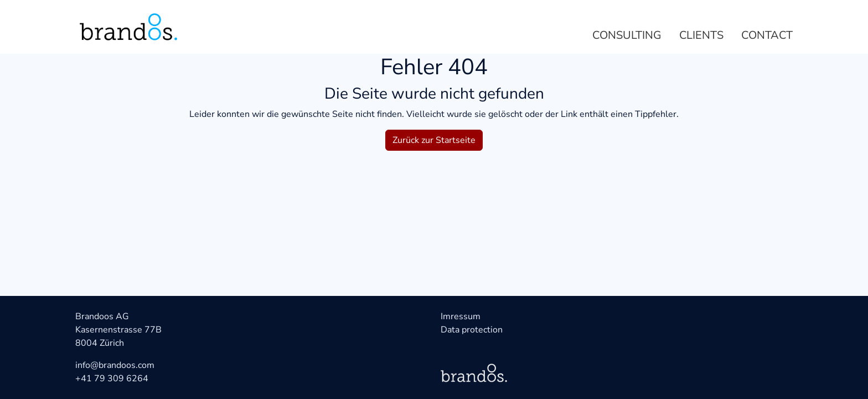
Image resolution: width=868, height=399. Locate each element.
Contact (767, 35)
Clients (701, 35)
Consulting (627, 35)
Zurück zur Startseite (434, 140)
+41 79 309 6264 (112, 378)
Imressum (461, 316)
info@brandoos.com (115, 365)
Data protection (472, 330)
